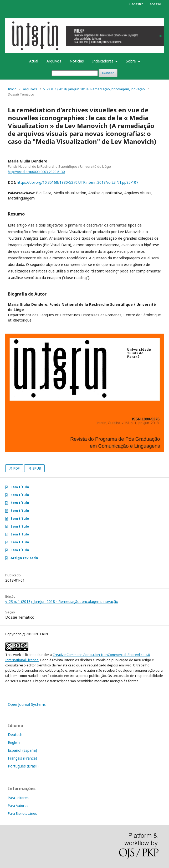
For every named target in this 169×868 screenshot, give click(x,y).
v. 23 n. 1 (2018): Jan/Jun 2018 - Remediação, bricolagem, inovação (94, 89)
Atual (34, 61)
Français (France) (22, 758)
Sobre (131, 61)
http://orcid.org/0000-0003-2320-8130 (36, 172)
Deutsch (15, 735)
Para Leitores (18, 798)
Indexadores (103, 61)
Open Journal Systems (27, 704)
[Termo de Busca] (75, 73)
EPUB (36, 468)
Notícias (77, 61)
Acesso (155, 4)
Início (12, 89)
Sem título (20, 487)
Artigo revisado (24, 558)
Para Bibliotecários (22, 813)
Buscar (108, 73)
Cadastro (136, 4)
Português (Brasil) (23, 766)
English (14, 742)
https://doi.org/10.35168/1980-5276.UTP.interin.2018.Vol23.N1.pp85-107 (78, 182)
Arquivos (54, 61)
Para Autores (18, 806)
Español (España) (22, 750)
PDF (16, 468)
